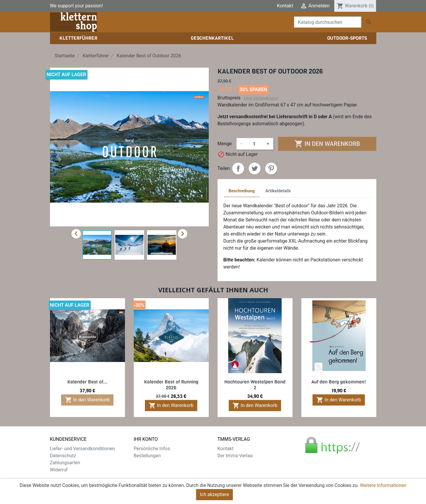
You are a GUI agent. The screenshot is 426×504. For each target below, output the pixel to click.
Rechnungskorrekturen (157, 463)
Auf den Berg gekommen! (339, 382)
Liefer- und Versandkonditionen (82, 449)
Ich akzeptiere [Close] (214, 495)
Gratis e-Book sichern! (73, 477)
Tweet (255, 168)
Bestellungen (147, 456)
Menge (225, 144)
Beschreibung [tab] (242, 191)
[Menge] (254, 144)
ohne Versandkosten (261, 98)
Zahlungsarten (65, 463)
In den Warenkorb (327, 144)
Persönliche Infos (152, 449)
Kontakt (285, 6)
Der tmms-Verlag (235, 456)
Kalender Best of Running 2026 (171, 385)
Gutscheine (146, 477)
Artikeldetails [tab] (278, 191)
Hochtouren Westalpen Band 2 (255, 385)
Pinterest (271, 168)
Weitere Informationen (383, 486)
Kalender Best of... (87, 382)
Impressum (229, 463)
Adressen (144, 470)
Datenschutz (63, 456)
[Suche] (328, 22)
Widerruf (59, 470)
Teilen (238, 168)
